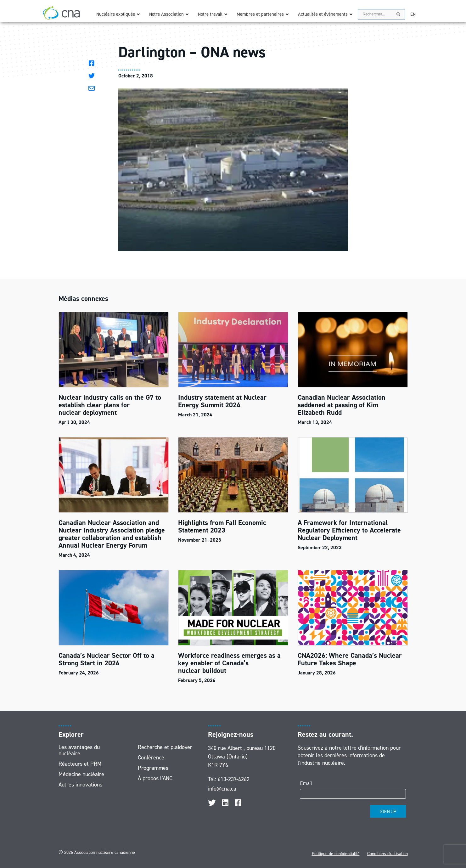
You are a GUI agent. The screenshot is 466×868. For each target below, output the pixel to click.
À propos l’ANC (155, 778)
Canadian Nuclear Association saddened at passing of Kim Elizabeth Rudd (342, 405)
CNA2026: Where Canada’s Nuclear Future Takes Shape (350, 659)
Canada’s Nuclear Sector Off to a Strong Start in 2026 (107, 659)
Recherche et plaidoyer (165, 747)
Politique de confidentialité (336, 854)
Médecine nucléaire (81, 774)
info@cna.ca (222, 789)
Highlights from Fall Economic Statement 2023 (222, 526)
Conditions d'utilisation (387, 854)
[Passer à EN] (413, 14)
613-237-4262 (234, 779)
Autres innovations (80, 785)
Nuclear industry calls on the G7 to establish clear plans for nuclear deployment (110, 405)
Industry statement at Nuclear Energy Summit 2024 (222, 401)
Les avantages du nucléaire (79, 750)
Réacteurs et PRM (80, 764)
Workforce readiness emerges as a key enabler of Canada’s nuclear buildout (229, 663)
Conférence (151, 758)
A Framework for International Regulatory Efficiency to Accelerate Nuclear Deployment (349, 530)
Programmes (153, 768)
